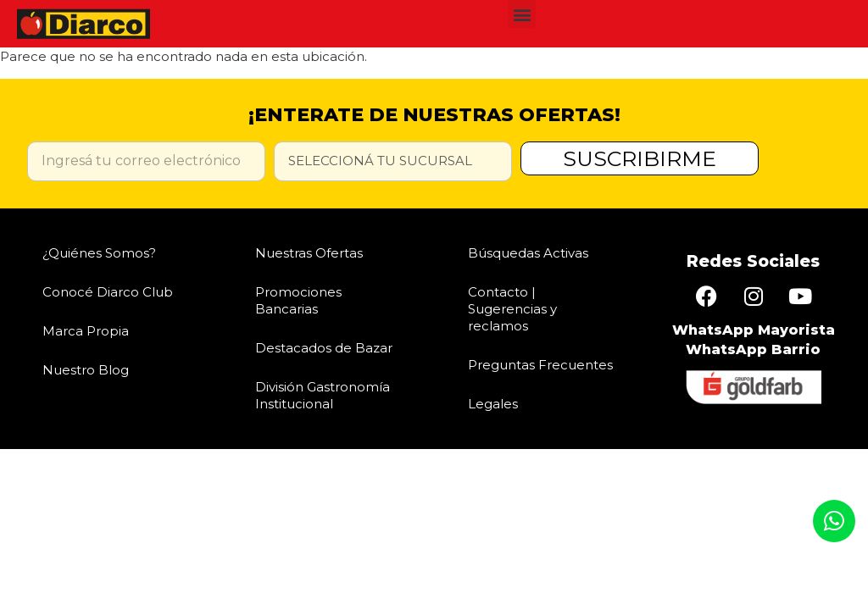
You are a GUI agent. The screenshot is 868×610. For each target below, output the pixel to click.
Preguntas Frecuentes (540, 365)
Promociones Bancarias (298, 300)
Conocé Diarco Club (108, 292)
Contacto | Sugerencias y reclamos (512, 309)
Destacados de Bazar (324, 348)
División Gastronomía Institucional (323, 395)
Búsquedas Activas (528, 253)
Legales (493, 404)
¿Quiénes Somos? (99, 253)
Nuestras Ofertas (309, 253)
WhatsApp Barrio (753, 349)
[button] (522, 14)
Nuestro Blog (86, 370)
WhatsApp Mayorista (754, 330)
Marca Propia (86, 331)
